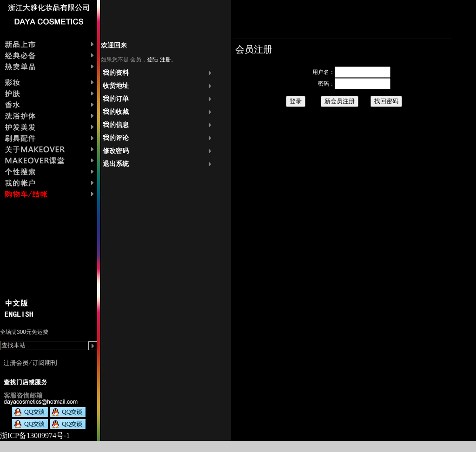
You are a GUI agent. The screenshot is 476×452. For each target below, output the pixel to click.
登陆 (152, 60)
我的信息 (116, 125)
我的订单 (116, 99)
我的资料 (116, 73)
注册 (165, 60)
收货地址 (116, 86)
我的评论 (116, 138)
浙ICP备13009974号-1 (35, 435)
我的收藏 (116, 112)
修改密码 (116, 151)
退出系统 (116, 164)
